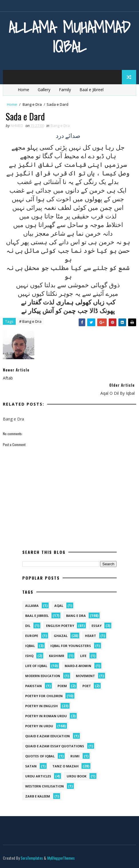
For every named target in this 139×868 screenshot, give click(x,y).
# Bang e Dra (30, 322)
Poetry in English (41, 706)
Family (65, 90)
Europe (32, 636)
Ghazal (61, 636)
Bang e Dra (32, 104)
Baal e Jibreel (92, 90)
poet (87, 686)
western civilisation (44, 786)
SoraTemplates (32, 858)
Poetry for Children (44, 696)
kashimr (57, 656)
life (83, 656)
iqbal (30, 646)
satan (31, 766)
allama (32, 606)
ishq (29, 656)
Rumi (75, 756)
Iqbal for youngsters (71, 646)
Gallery (44, 90)
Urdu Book (77, 776)
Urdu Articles (38, 776)
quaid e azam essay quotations (55, 746)
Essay (97, 626)
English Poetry (60, 626)
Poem (62, 686)
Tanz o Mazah (65, 766)
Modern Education (43, 676)
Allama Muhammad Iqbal (69, 37)
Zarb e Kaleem (38, 796)
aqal (59, 606)
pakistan (33, 686)
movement (85, 676)
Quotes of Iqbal (40, 756)
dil (28, 626)
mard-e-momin (78, 666)
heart (91, 636)
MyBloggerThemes (61, 858)
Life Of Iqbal (36, 666)
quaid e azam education (47, 736)
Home (23, 90)
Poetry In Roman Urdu (46, 716)
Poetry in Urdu (39, 726)
